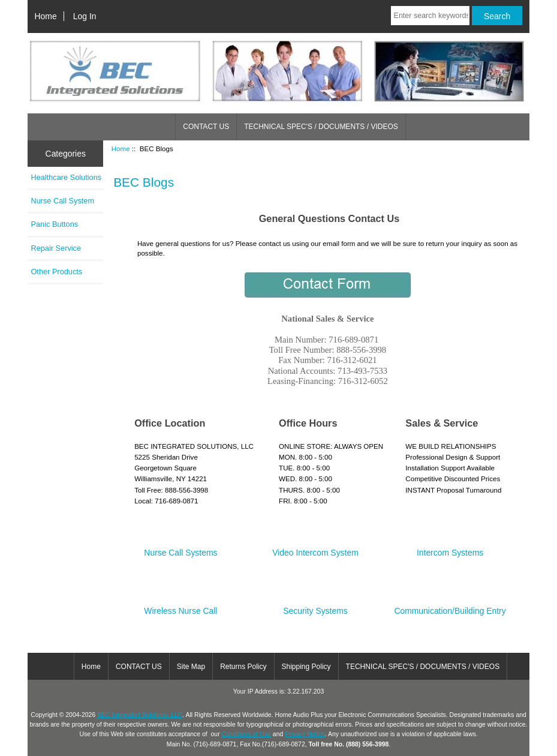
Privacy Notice (305, 734)
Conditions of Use (246, 734)
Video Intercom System (315, 548)
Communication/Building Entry (450, 606)
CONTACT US (206, 127)
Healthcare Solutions (66, 177)
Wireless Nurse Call (180, 606)
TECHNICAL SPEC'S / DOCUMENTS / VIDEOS (321, 127)
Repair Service (56, 248)
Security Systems (315, 606)
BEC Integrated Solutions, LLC (140, 715)
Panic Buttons (54, 224)
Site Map (191, 667)
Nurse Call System (62, 201)
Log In (85, 16)
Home (46, 16)
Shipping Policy (306, 667)
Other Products (56, 271)
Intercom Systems (450, 548)
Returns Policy (243, 667)
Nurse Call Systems (180, 548)
